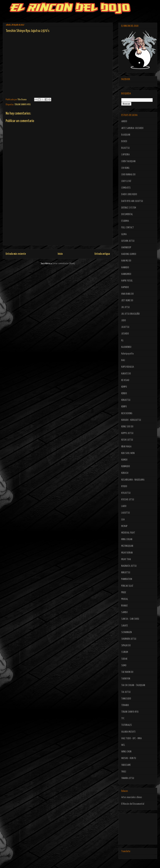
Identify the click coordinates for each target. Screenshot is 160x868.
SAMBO (124, 612)
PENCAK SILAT (127, 586)
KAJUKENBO (126, 347)
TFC (123, 718)
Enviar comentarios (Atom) (64, 264)
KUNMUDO (126, 466)
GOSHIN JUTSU (128, 241)
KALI (123, 360)
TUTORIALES (127, 725)
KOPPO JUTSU (127, 433)
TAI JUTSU (126, 692)
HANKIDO (125, 267)
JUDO (124, 320)
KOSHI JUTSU (127, 440)
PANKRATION (127, 579)
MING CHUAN (127, 539)
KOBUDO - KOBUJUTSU (131, 420)
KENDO (124, 393)
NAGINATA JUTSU (129, 566)
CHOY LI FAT (126, 181)
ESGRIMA (125, 221)
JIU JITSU (125, 307)
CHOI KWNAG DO (128, 175)
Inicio (60, 254)
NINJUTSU (126, 573)
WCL (123, 745)
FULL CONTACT (128, 228)
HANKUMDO (126, 274)
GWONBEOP (126, 248)
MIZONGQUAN (127, 546)
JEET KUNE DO (127, 300)
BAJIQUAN (126, 135)
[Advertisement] (58, 225)
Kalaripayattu (127, 354)
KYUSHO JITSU (128, 500)
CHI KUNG (125, 168)
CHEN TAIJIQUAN (128, 161)
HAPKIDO (125, 287)
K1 (122, 340)
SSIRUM (125, 652)
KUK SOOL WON (128, 453)
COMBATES (126, 188)
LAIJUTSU (126, 513)
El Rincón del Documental (133, 804)
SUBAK (124, 659)
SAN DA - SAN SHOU (130, 619)
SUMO (124, 665)
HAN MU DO (126, 261)
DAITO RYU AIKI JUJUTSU (132, 201)
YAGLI (124, 772)
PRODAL (125, 599)
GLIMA (124, 234)
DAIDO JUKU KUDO (129, 194)
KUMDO (124, 460)
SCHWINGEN (126, 632)
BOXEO (124, 141)
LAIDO (124, 506)
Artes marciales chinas (132, 797)
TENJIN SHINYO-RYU (23, 105)
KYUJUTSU (126, 493)
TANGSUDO (126, 699)
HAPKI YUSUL (127, 281)
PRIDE (124, 592)
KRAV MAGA (126, 447)
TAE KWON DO (127, 672)
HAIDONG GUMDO (129, 254)
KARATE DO (126, 374)
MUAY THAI (126, 559)
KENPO (124, 407)
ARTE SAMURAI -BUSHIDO (132, 128)
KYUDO (124, 486)
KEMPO (124, 387)
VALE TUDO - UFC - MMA (131, 738)
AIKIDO (124, 121)
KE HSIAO (125, 380)
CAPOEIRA (125, 155)
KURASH (125, 473)
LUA (123, 520)
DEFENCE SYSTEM (129, 208)
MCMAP (124, 526)
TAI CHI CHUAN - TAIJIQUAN (133, 685)
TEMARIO (125, 705)
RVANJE (124, 606)
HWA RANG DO (127, 294)
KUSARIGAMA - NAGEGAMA (133, 480)
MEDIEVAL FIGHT (128, 533)
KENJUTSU (126, 400)
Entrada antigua (102, 254)
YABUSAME (126, 765)
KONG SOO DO (127, 427)
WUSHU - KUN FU (129, 758)
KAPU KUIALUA (128, 367)
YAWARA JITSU (128, 778)
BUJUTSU (125, 148)
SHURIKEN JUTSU (129, 639)
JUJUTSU (125, 327)
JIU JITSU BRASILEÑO (130, 314)
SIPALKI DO (126, 645)
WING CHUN (126, 752)
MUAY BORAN (127, 553)
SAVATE (125, 626)
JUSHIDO (125, 334)
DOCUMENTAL (127, 214)
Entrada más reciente (16, 254)
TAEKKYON (126, 679)
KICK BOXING (127, 413)
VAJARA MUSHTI (128, 732)
